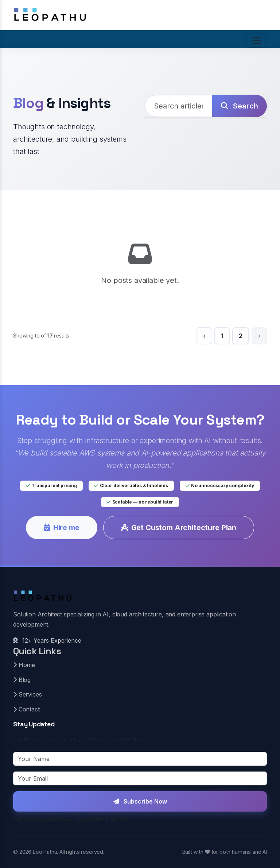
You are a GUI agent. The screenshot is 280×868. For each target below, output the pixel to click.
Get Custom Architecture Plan (179, 528)
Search (240, 106)
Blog (22, 680)
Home (24, 665)
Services (27, 694)
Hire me (62, 528)
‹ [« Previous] (204, 336)
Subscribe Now (140, 801)
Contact (26, 709)
